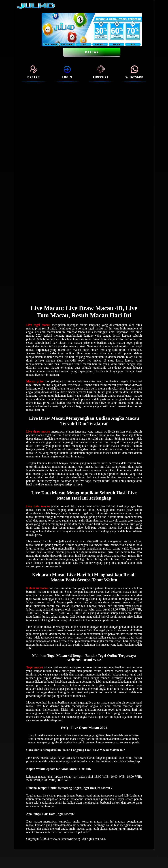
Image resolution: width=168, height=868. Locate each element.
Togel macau (35, 667)
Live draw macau (38, 431)
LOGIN (67, 77)
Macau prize (35, 381)
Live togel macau (38, 325)
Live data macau (38, 506)
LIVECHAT (101, 77)
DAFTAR (92, 52)
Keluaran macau (37, 588)
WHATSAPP (134, 77)
